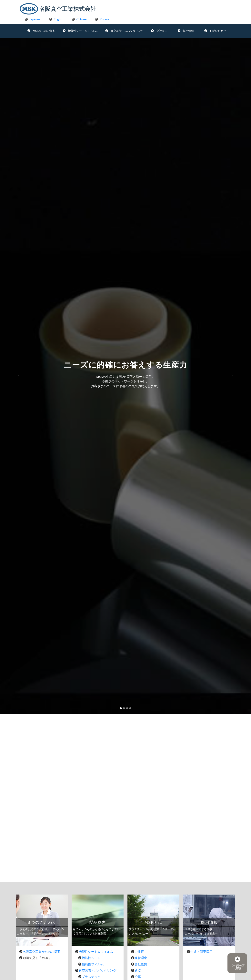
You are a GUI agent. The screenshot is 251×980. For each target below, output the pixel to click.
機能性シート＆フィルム (96, 952)
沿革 (138, 977)
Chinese (79, 19)
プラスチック (91, 977)
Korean (102, 19)
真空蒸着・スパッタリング (97, 970)
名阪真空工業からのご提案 (42, 952)
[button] (19, 376)
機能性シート (91, 958)
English (56, 19)
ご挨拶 (139, 952)
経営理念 (141, 958)
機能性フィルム (93, 964)
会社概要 (141, 964)
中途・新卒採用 (201, 952)
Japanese (33, 19)
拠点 (138, 970)
